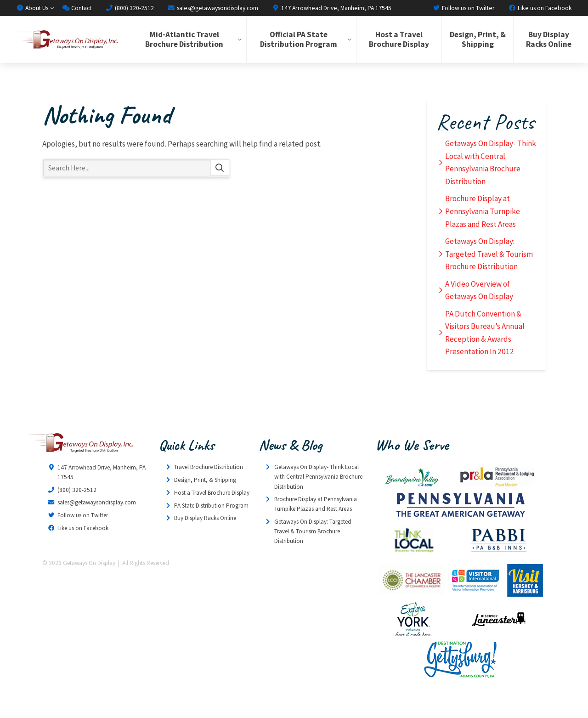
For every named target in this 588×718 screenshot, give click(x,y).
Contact (77, 8)
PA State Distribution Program (211, 506)
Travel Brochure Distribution (209, 467)
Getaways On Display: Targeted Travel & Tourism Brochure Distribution (489, 254)
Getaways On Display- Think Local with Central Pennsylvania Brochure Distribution (491, 162)
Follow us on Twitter (464, 8)
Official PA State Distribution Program (299, 39)
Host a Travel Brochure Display (399, 39)
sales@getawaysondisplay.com (213, 8)
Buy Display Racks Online (549, 39)
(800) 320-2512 (129, 8)
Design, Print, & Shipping (478, 39)
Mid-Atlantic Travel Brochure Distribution (184, 39)
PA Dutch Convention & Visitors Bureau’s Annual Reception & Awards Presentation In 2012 (485, 333)
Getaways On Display (66, 39)
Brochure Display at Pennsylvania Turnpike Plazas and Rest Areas (483, 211)
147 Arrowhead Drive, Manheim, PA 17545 (332, 8)
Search (220, 168)
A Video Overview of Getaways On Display (479, 290)
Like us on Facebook (540, 8)
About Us (32, 8)
